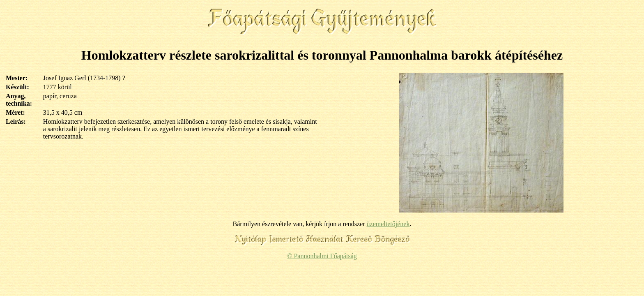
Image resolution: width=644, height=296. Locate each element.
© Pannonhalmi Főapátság (322, 256)
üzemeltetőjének (388, 224)
